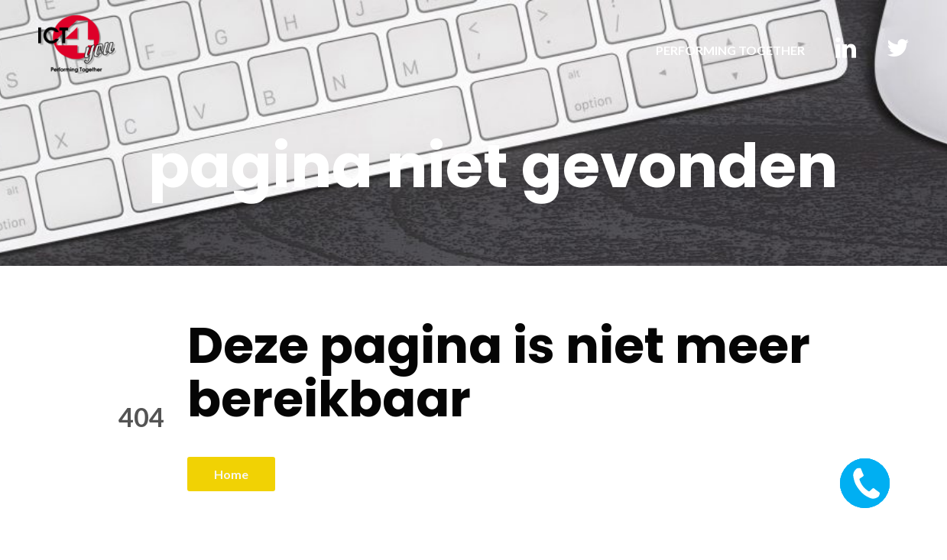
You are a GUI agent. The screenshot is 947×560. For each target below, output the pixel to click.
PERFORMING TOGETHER (730, 50)
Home (231, 474)
